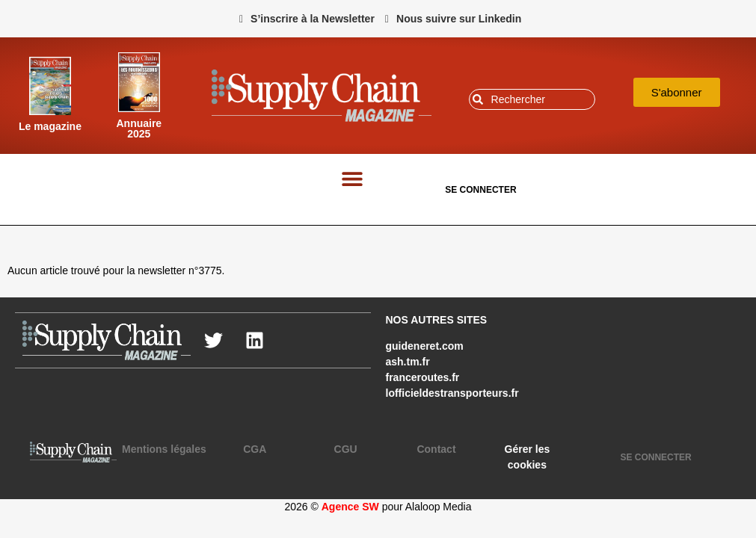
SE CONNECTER (480, 190)
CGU (346, 449)
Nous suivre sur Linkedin (459, 19)
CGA (255, 449)
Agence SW (350, 507)
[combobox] (532, 99)
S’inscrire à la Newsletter (313, 19)
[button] (353, 178)
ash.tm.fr (408, 362)
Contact (436, 449)
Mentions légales (164, 449)
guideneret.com (425, 346)
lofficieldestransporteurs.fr (452, 393)
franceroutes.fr (423, 377)
